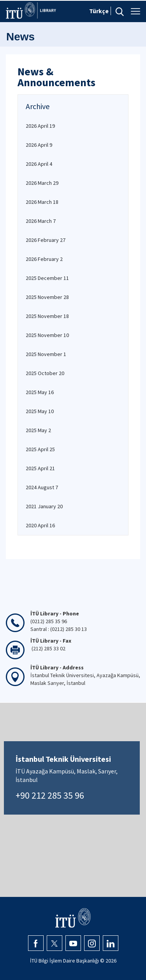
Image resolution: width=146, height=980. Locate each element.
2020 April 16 (40, 525)
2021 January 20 (44, 506)
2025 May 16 (40, 392)
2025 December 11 (47, 278)
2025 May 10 (40, 411)
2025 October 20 (45, 373)
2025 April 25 (40, 449)
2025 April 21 (40, 468)
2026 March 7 (41, 221)
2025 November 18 (47, 316)
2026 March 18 (42, 202)
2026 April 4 (39, 164)
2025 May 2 (38, 430)
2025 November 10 (47, 335)
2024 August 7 (42, 487)
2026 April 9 (39, 145)
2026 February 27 (46, 240)
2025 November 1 (46, 354)
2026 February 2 (44, 259)
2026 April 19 (40, 126)
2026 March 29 (42, 183)
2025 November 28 (47, 297)
